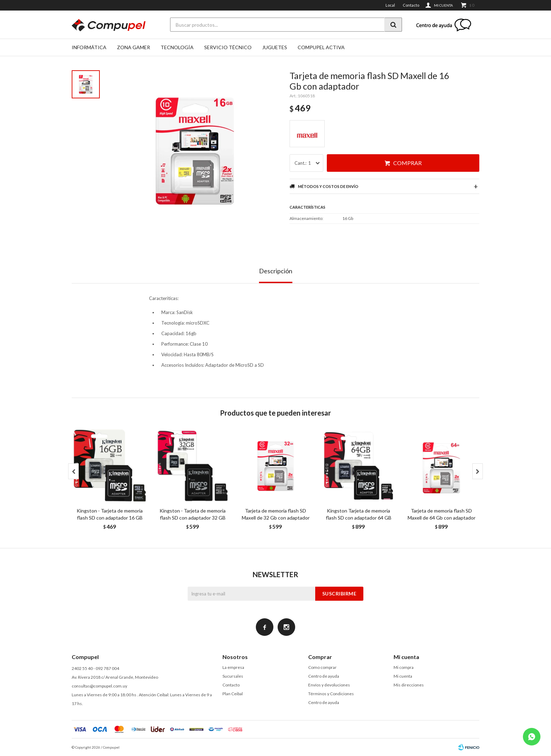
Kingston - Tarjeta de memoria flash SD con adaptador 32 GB (193, 514)
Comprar (407, 163)
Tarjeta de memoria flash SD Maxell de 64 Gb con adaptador (442, 514)
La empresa (233, 667)
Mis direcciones (409, 685)
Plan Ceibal (233, 694)
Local (390, 5)
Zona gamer (134, 47)
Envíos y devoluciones (329, 685)
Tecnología (177, 47)
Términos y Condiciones (331, 694)
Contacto (411, 5)
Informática (89, 47)
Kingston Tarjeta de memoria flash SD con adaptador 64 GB (359, 514)
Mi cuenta (403, 676)
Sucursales (233, 676)
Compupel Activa (321, 47)
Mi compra (404, 667)
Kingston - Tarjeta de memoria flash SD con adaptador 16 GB (110, 514)
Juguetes (275, 47)
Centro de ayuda (324, 676)
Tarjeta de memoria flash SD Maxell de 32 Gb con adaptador (276, 514)
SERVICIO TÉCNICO (228, 47)
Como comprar (322, 667)
